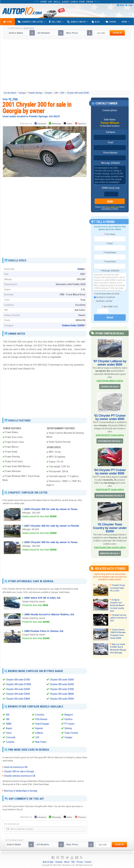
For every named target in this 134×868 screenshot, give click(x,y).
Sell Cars (55, 22)
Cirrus (9, 732)
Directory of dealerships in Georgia (21, 790)
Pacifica (68, 719)
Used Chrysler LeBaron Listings (110, 380)
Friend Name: (110, 252)
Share (122, 5)
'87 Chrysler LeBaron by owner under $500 (110, 363)
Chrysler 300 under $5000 (62, 680)
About (67, 861)
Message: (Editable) (110, 163)
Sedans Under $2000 (73, 325)
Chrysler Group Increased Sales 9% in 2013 (118, 587)
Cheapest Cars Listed (30, 22)
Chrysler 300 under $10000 (19, 684)
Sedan (81, 269)
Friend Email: (110, 262)
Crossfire (40, 714)
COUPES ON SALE (109, 387)
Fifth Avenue (41, 719)
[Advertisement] (67, 65)
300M (9, 723)
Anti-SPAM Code (110, 306)
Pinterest (82, 124)
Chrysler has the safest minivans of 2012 (118, 617)
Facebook (42, 124)
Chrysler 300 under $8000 (62, 694)
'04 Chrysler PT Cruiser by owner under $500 (110, 471)
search (117, 33)
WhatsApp (56, 124)
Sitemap (59, 861)
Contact (88, 861)
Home (8, 22)
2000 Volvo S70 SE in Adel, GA (42, 598)
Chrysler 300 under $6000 (62, 684)
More (124, 22)
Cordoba (10, 742)
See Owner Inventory (111, 126)
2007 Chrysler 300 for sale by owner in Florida (52, 526)
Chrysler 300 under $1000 (18, 680)
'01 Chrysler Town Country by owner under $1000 (110, 527)
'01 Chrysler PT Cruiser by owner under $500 (110, 417)
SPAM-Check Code (110, 188)
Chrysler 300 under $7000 (62, 689)
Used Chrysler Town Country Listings (110, 547)
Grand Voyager (42, 723)
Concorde (11, 737)
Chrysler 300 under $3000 (18, 694)
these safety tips (112, 207)
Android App (48, 861)
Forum (111, 22)
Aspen (9, 728)
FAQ (73, 861)
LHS (37, 737)
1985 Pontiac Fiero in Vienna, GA (44, 631)
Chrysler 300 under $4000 (18, 698)
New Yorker (41, 742)
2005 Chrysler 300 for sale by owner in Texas (51, 542)
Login (130, 5)
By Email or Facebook (104, 297)
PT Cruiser (69, 723)
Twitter (68, 123)
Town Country (71, 732)
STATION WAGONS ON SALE (109, 495)
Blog (96, 22)
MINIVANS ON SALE (109, 553)
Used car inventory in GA (16, 767)
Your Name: (110, 234)
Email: (110, 142)
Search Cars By (77, 22)
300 (8, 719)
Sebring (68, 728)
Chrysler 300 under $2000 (18, 689)
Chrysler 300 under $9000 (62, 698)
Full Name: (110, 132)
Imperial (39, 728)
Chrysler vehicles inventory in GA (20, 775)
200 (8, 714)
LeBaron (39, 732)
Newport (69, 714)
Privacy (80, 861)
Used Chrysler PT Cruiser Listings (110, 435)
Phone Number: (110, 153)
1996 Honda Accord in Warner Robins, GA (49, 614)
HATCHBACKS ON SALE (109, 441)
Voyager (68, 737)
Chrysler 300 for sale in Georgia (19, 771)
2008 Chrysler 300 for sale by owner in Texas (51, 509)
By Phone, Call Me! (103, 301)
